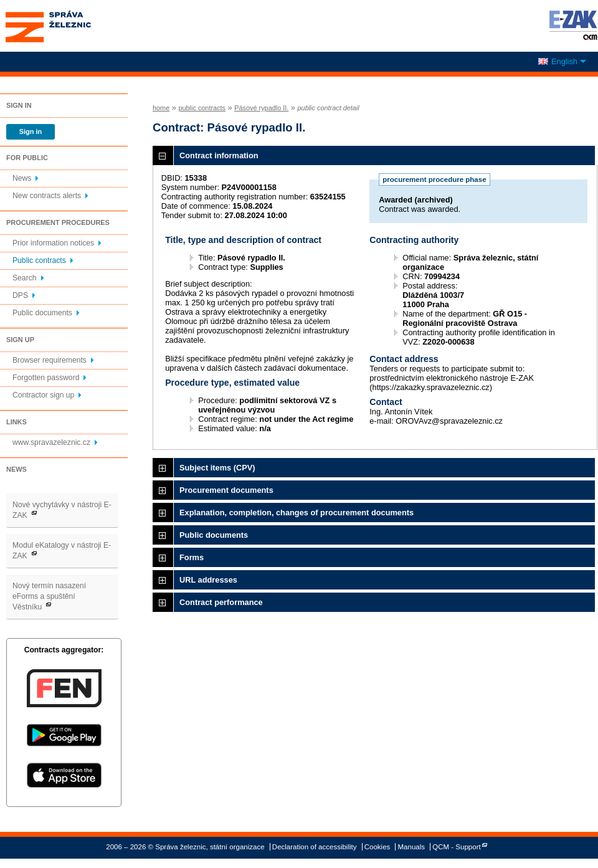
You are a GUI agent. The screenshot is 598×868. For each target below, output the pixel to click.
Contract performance (221, 602)
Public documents (42, 313)
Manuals (412, 847)
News (22, 178)
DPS (20, 295)
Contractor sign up (43, 395)
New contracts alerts (47, 196)
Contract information (219, 155)
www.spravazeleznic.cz (51, 442)
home (161, 108)
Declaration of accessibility (315, 847)
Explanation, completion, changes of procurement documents (297, 513)
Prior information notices (53, 243)
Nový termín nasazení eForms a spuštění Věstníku (49, 596)
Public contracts (39, 260)
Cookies (377, 847)
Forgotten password (46, 378)
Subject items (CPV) (217, 468)
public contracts (202, 108)
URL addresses (208, 580)
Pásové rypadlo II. (261, 108)
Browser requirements (50, 360)
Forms (192, 557)
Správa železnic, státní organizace (71, 26)
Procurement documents (226, 490)
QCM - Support (456, 847)
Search (25, 278)
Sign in (31, 131)
